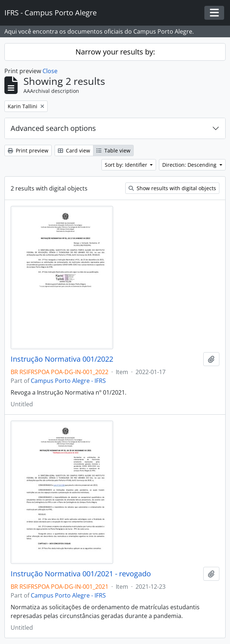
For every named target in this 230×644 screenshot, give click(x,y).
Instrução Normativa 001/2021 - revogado (81, 574)
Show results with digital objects (172, 188)
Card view (74, 150)
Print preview (28, 150)
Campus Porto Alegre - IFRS (68, 381)
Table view (113, 150)
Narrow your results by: (115, 52)
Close (50, 71)
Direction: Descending (190, 165)
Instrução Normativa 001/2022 (62, 359)
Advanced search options (53, 128)
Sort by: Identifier (127, 165)
